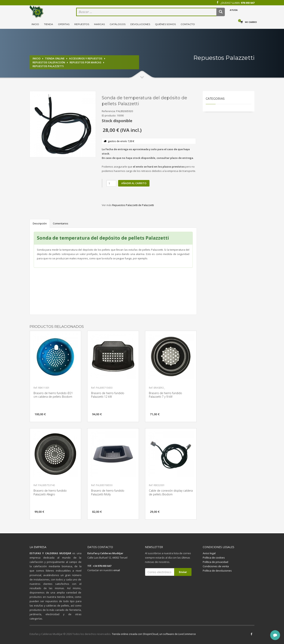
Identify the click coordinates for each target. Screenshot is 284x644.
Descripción (40, 223)
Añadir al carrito (134, 183)
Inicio (35, 24)
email (117, 570)
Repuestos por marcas (85, 62)
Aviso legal (209, 553)
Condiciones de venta (216, 566)
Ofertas (64, 24)
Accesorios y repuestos (86, 58)
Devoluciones (140, 24)
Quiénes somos (165, 24)
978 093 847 (248, 3)
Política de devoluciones (217, 571)
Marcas (99, 24)
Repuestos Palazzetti (48, 66)
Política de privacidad (215, 562)
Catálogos (118, 24)
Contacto (188, 24)
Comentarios (61, 223)
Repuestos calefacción (49, 62)
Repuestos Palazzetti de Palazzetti (133, 205)
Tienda (49, 24)
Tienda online (55, 58)
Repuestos (82, 24)
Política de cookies (214, 558)
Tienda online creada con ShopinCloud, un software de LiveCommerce (154, 634)
